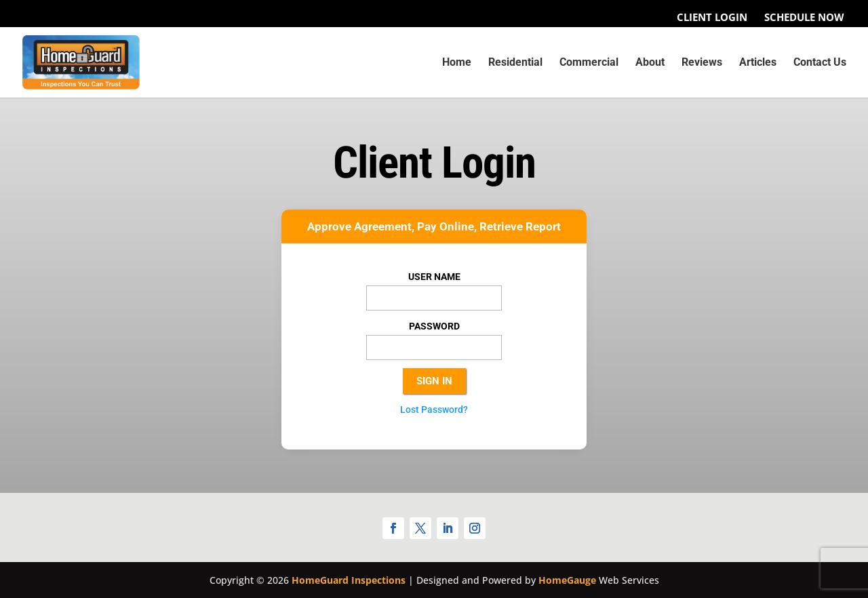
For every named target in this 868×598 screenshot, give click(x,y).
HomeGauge (567, 580)
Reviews (702, 63)
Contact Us (820, 63)
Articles (758, 63)
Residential (515, 63)
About (650, 63)
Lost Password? (434, 410)
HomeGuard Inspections (349, 580)
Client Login (712, 17)
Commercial (589, 63)
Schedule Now (804, 17)
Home (457, 63)
